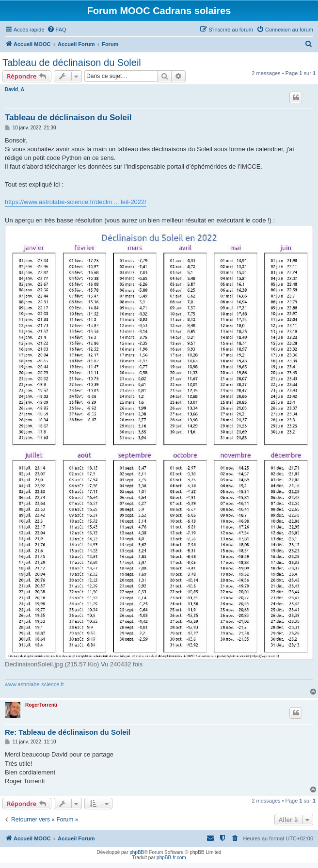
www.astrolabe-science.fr (34, 684)
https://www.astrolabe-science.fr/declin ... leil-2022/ (76, 202)
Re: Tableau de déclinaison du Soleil (68, 732)
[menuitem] (57, 30)
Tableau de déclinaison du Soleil (72, 63)
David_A (15, 89)
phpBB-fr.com (171, 858)
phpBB (137, 852)
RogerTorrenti (41, 705)
